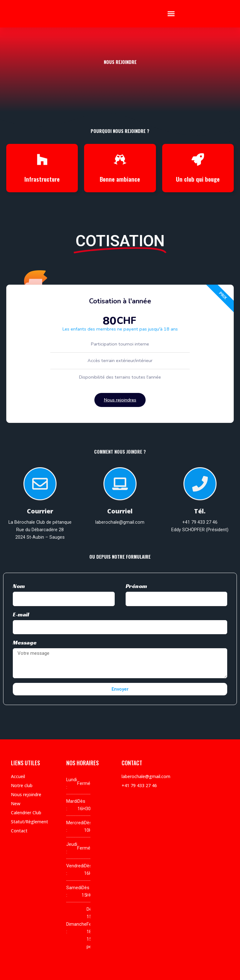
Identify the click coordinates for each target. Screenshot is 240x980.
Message (25, 642)
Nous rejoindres (120, 400)
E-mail (21, 614)
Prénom (136, 586)
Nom (19, 586)
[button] (171, 14)
